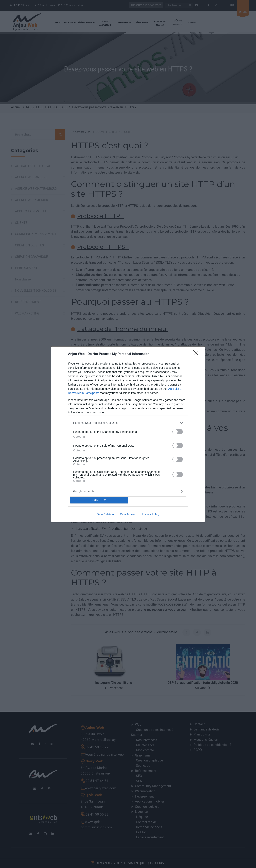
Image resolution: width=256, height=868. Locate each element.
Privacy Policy (150, 514)
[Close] (197, 354)
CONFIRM (99, 500)
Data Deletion (105, 514)
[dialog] (128, 434)
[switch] (178, 432)
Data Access (128, 514)
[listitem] (128, 423)
